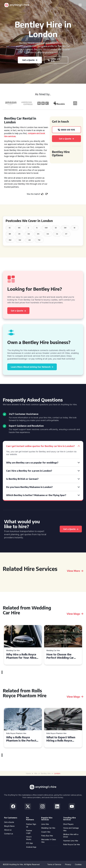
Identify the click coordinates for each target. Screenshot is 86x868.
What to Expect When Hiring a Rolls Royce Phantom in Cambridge (61, 739)
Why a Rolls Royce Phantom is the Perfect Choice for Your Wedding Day (22, 739)
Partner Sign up (31, 825)
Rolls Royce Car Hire (71, 844)
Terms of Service (54, 864)
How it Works (29, 838)
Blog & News (9, 826)
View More (75, 571)
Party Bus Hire (47, 836)
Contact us (9, 834)
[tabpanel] (23, 645)
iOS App (29, 843)
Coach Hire (46, 832)
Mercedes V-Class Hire (49, 841)
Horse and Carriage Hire (71, 829)
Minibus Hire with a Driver (71, 836)
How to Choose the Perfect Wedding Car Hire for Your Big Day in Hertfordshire (62, 656)
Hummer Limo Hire (71, 841)
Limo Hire (45, 824)
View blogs (75, 614)
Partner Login (29, 832)
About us (8, 830)
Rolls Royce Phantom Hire (16, 733)
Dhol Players (68, 824)
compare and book (36, 133)
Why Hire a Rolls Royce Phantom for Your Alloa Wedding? (21, 656)
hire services (10, 136)
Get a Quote (9, 822)
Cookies (78, 864)
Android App (31, 847)
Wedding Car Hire (13, 651)
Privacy (68, 864)
